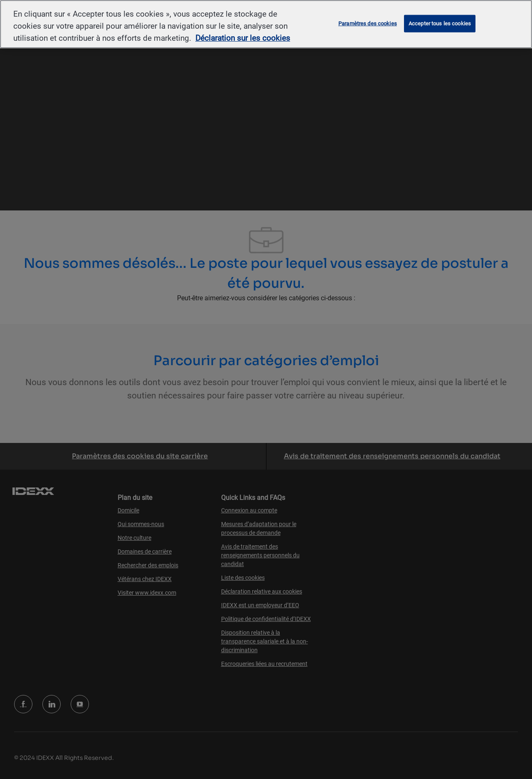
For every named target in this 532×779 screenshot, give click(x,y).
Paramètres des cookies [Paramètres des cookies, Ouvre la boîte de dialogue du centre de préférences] (368, 23)
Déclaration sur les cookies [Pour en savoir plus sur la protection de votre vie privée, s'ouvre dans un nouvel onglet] (243, 38)
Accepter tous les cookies (440, 23)
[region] (266, 24)
